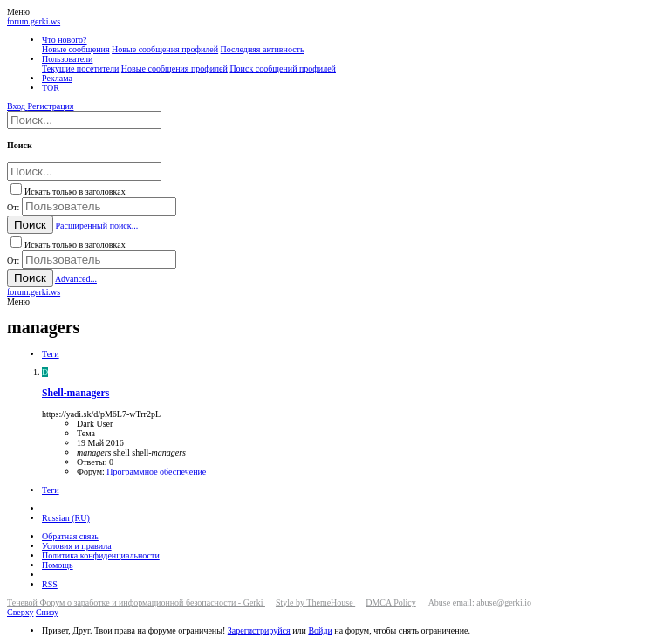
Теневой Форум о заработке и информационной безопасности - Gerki (136, 603)
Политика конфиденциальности (101, 555)
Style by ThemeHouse (315, 603)
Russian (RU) (66, 518)
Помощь (58, 565)
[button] (18, 12)
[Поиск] (84, 120)
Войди (320, 630)
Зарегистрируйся (259, 630)
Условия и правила (77, 546)
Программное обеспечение (156, 472)
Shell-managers (75, 393)
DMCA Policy (391, 603)
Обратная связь (70, 536)
